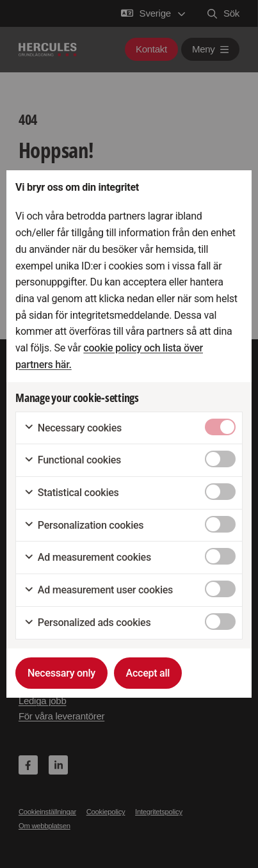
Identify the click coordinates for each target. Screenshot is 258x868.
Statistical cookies (71, 493)
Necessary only (61, 673)
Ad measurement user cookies (98, 590)
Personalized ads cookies (87, 623)
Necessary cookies (73, 428)
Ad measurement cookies (87, 558)
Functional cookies (72, 460)
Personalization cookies (84, 526)
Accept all (148, 673)
